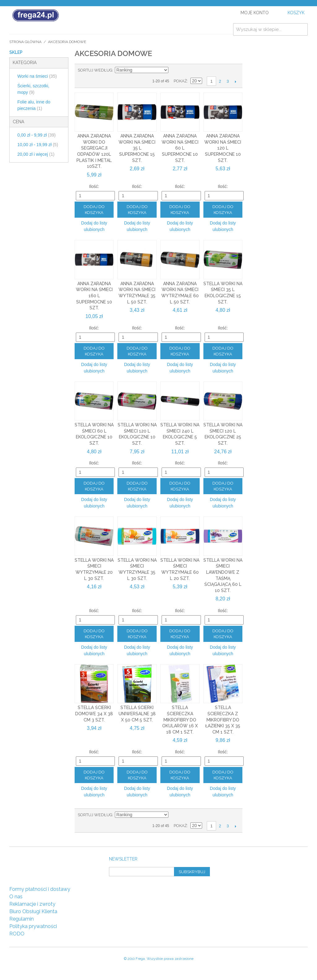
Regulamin (22, 919)
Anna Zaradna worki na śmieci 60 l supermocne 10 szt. (180, 148)
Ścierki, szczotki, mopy (33, 89)
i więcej (36, 154)
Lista (196, 70)
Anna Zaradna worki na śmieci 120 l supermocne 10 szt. (223, 148)
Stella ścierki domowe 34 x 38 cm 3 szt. (94, 714)
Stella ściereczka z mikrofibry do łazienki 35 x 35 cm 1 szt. (223, 720)
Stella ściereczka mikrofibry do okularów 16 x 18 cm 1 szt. (180, 720)
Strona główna (25, 42)
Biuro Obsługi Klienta (33, 911)
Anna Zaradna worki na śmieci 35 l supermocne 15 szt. (137, 148)
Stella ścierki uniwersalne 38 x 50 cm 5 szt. (137, 714)
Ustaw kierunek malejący (174, 70)
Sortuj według (95, 70)
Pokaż (180, 81)
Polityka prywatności (33, 926)
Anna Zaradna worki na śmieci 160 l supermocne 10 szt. (94, 296)
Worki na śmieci (37, 76)
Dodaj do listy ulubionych (94, 226)
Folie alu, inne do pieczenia (34, 105)
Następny (235, 81)
